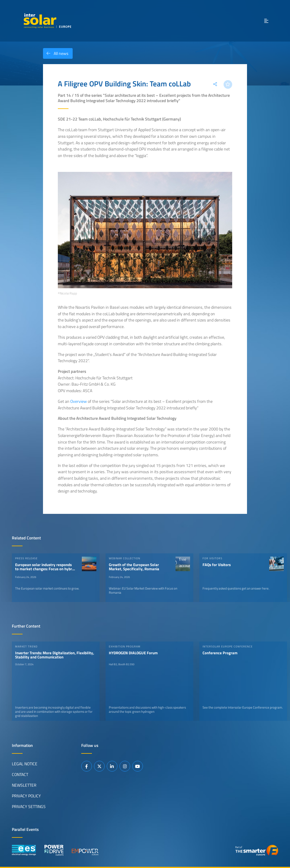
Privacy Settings (29, 807)
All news (56, 53)
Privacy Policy (26, 796)
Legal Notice (25, 764)
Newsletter (24, 785)
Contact (20, 774)
